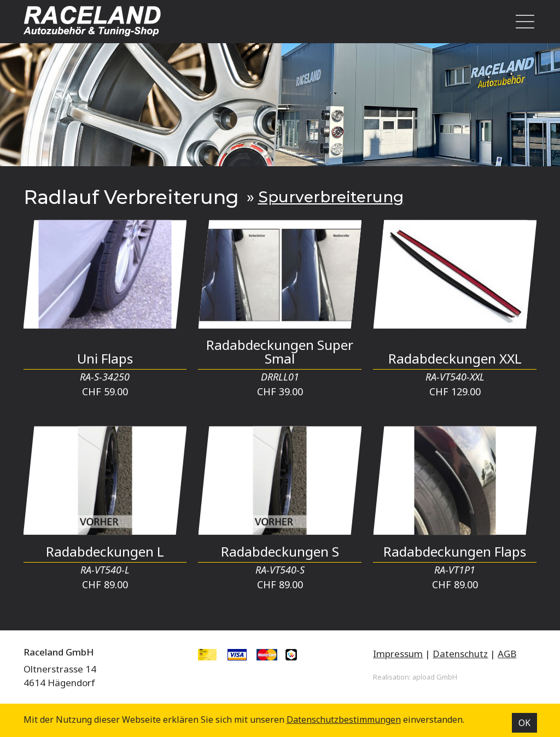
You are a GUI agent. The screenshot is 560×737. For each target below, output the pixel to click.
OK (524, 723)
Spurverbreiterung (331, 197)
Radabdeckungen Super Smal (280, 352)
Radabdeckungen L (105, 551)
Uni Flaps (105, 358)
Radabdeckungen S (280, 551)
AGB (507, 654)
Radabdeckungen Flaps (455, 551)
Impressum (398, 654)
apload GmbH (435, 677)
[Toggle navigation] (522, 22)
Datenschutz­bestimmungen (344, 720)
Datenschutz (460, 654)
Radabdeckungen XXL (455, 358)
